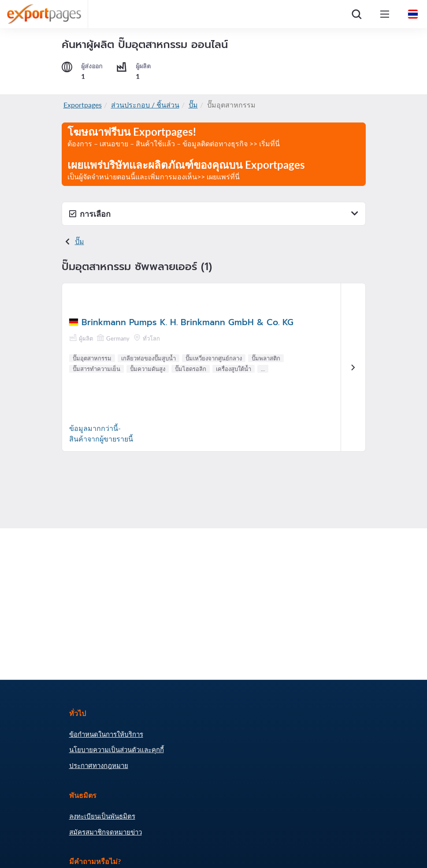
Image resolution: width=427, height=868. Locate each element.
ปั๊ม (193, 105)
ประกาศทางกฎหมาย (99, 765)
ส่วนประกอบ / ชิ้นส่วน (145, 105)
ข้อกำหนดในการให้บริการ (106, 734)
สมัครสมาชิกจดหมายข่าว (106, 832)
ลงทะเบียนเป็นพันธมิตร (102, 816)
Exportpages (83, 105)
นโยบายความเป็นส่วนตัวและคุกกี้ (117, 749)
